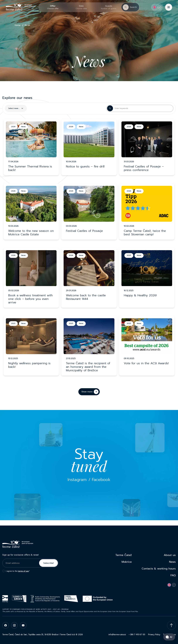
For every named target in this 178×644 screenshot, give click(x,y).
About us (170, 555)
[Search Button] (110, 108)
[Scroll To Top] (171, 625)
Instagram (77, 480)
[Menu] (169, 7)
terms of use (23, 571)
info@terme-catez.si (117, 635)
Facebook (101, 480)
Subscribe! (49, 563)
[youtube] (23, 625)
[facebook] (6, 625)
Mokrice (127, 562)
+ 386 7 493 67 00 (137, 635)
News (172, 562)
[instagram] (14, 625)
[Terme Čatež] (21, 7)
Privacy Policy (154, 635)
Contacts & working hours (159, 569)
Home (18, 25)
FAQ (173, 575)
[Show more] (89, 392)
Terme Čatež (124, 555)
